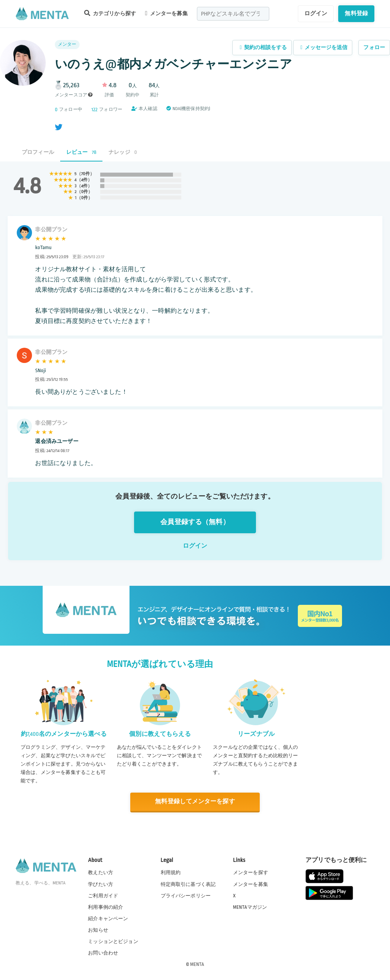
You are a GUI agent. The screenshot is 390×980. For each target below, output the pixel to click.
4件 (84, 180)
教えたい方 (101, 873)
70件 (86, 174)
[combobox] (233, 14)
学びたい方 (101, 884)
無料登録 (356, 13)
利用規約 (171, 873)
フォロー (374, 47)
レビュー (81, 152)
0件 (85, 192)
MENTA (197, 964)
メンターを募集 (166, 13)
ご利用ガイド (103, 895)
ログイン (316, 13)
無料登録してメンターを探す (195, 802)
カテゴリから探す (110, 13)
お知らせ (98, 930)
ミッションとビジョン (113, 942)
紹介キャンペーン (108, 919)
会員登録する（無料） (195, 522)
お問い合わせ (103, 953)
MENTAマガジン (250, 907)
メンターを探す (251, 873)
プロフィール (38, 152)
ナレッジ (123, 152)
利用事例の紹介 (105, 907)
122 (94, 110)
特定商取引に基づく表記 (188, 884)
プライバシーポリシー (186, 895)
